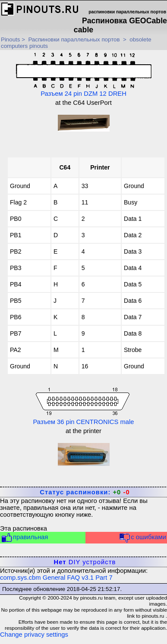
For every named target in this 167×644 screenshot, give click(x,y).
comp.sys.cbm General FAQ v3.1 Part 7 (56, 578)
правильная (24, 538)
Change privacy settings (34, 635)
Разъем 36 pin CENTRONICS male (83, 405)
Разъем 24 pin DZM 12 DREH (84, 75)
